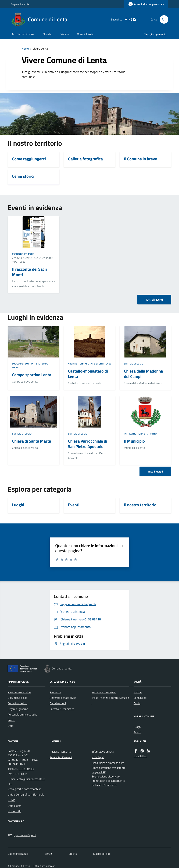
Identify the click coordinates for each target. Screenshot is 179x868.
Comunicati (140, 698)
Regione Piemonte (20, 4)
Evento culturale (23, 254)
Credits (73, 854)
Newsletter (140, 756)
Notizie (138, 692)
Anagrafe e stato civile (63, 698)
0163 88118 (26, 769)
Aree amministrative (19, 692)
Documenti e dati (18, 698)
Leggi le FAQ (99, 772)
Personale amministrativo (23, 714)
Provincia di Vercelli (61, 757)
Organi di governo (18, 709)
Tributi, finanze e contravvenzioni (110, 700)
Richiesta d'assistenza (104, 785)
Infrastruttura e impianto (140, 434)
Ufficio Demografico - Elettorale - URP (26, 797)
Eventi (137, 732)
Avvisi (137, 703)
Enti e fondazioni (17, 703)
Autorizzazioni (58, 703)
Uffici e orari (15, 806)
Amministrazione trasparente (109, 768)
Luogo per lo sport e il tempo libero (30, 365)
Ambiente (55, 692)
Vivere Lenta (85, 34)
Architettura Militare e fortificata (89, 364)
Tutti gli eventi (154, 300)
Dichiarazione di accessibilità (108, 763)
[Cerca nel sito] (163, 19)
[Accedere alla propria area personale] (146, 4)
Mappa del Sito (102, 854)
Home (25, 48)
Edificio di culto (134, 364)
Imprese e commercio (104, 692)
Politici (11, 720)
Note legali (98, 757)
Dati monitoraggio (18, 854)
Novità (47, 34)
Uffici (11, 726)
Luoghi (137, 727)
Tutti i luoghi (155, 471)
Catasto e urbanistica (62, 709)
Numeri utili (14, 811)
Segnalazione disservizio (106, 776)
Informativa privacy (103, 752)
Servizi (64, 34)
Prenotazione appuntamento (108, 781)
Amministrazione (23, 34)
